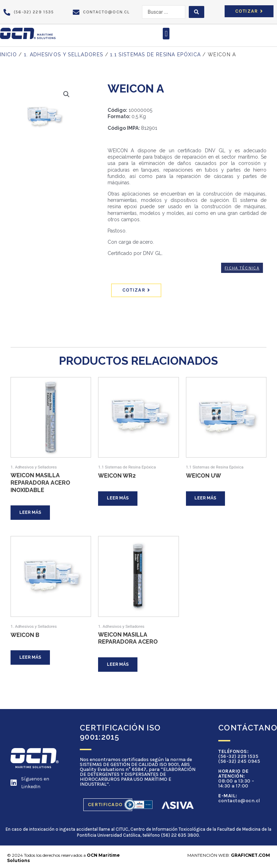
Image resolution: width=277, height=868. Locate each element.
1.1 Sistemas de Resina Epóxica (155, 55)
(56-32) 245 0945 (239, 763)
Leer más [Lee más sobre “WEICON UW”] (207, 499)
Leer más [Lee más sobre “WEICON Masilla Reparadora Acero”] (119, 666)
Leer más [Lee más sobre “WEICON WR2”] (119, 499)
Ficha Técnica (242, 268)
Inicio (8, 55)
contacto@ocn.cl (239, 803)
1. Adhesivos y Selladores (64, 55)
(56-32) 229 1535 (238, 758)
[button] (166, 34)
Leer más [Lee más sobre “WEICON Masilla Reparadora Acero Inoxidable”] (31, 513)
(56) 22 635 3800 (180, 837)
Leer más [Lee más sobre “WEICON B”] (31, 659)
